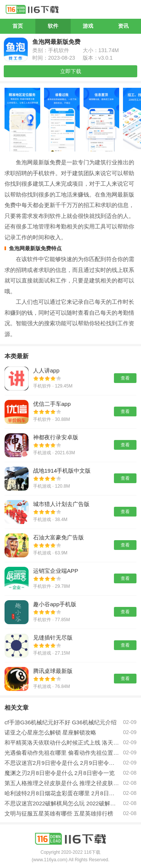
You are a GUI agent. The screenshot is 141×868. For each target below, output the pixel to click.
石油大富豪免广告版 (58, 537)
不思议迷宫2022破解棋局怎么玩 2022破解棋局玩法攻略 (62, 803)
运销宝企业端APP (56, 571)
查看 (125, 378)
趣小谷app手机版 (55, 604)
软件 (53, 26)
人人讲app (46, 370)
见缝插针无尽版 (53, 637)
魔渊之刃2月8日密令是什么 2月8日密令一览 (60, 773)
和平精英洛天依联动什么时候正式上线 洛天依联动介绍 (62, 743)
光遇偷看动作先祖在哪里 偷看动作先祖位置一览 (62, 753)
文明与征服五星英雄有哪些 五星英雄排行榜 (59, 813)
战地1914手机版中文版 (62, 471)
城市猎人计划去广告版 (61, 504)
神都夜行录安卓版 (56, 437)
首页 (18, 26)
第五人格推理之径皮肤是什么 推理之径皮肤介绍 (62, 783)
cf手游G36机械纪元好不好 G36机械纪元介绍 (61, 722)
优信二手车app (52, 404)
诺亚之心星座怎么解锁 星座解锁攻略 (50, 732)
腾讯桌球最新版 (53, 671)
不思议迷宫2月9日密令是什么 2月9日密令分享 (62, 763)
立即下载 (71, 71)
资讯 (123, 26)
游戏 (88, 26)
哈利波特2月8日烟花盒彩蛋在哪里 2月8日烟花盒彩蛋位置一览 (62, 793)
